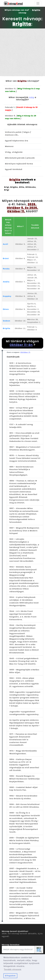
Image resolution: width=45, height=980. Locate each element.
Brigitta (7, 328)
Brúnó (6, 258)
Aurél (5, 244)
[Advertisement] (22, 52)
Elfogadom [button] (10, 976)
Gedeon (7, 321)
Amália (6, 282)
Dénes (6, 309)
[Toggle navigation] (38, 3)
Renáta (6, 269)
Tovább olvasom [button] (13, 969)
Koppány (7, 296)
